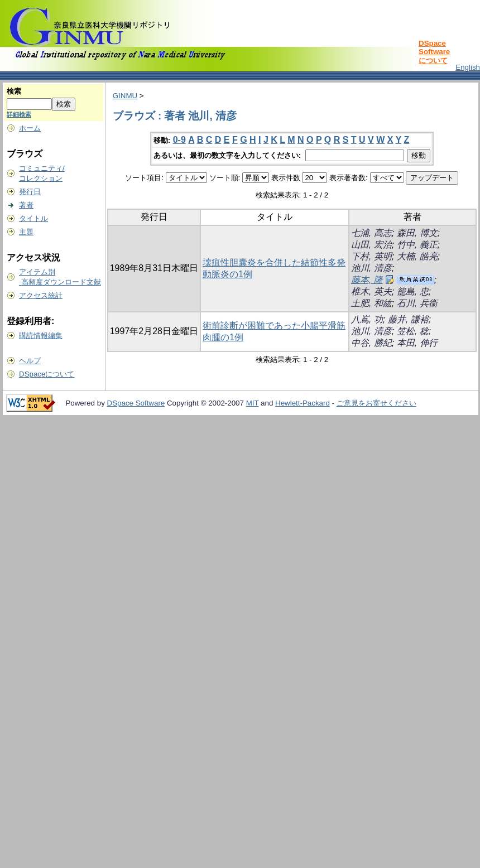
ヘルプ (30, 361)
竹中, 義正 (417, 245)
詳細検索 (19, 114)
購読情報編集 (41, 336)
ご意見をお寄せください (376, 403)
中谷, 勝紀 (371, 343)
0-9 (179, 140)
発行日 (30, 192)
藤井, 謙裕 (408, 319)
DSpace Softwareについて (434, 52)
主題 (26, 232)
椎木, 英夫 (371, 291)
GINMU (125, 96)
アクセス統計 (41, 295)
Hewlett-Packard (303, 403)
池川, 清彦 (371, 268)
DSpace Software (136, 403)
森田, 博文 (417, 233)
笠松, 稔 (413, 331)
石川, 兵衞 (417, 303)
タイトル (33, 218)
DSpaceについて (47, 374)
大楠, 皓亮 (417, 256)
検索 (14, 91)
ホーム (30, 128)
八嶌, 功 (367, 319)
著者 (26, 205)
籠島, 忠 (413, 291)
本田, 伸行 (417, 343)
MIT (253, 403)
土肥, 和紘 (371, 303)
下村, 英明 (371, 256)
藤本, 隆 (367, 280)
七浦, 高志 (371, 233)
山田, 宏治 (371, 245)
